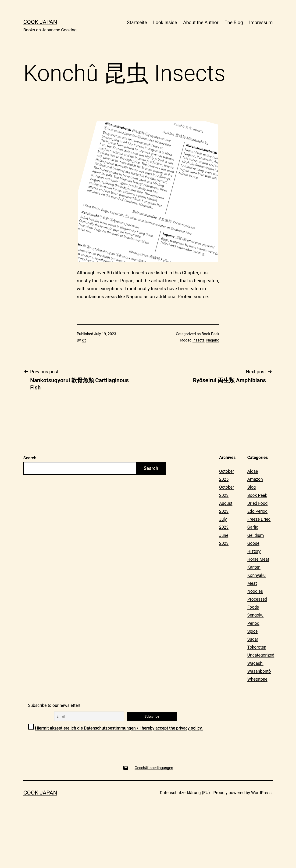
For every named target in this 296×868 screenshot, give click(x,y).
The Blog (234, 22)
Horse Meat (258, 559)
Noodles (255, 591)
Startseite (137, 22)
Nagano (213, 340)
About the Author (201, 22)
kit (84, 340)
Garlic (253, 527)
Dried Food (258, 503)
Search (30, 458)
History (254, 551)
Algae (253, 471)
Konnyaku (257, 575)
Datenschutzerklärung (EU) (185, 793)
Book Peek (210, 334)
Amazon (255, 479)
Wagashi (255, 663)
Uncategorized (261, 655)
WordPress (261, 793)
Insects (199, 340)
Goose (253, 543)
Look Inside (165, 22)
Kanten (254, 567)
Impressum (261, 22)
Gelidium (256, 535)
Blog (252, 487)
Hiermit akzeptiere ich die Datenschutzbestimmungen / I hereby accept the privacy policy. (119, 728)
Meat (252, 583)
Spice (253, 631)
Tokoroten (257, 647)
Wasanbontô (259, 671)
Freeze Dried (259, 519)
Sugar (253, 639)
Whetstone (257, 679)
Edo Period (258, 511)
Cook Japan (40, 22)
